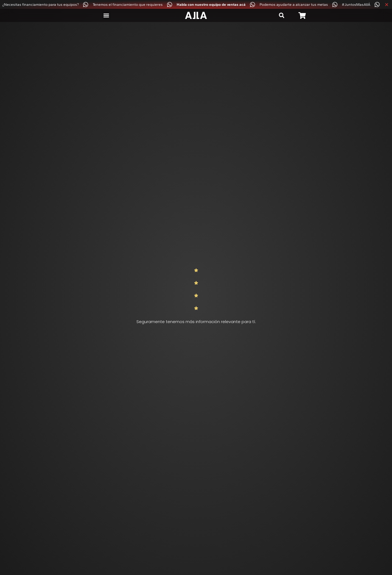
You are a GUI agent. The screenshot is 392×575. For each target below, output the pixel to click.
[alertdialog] (196, 4)
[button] (106, 16)
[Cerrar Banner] (387, 4)
